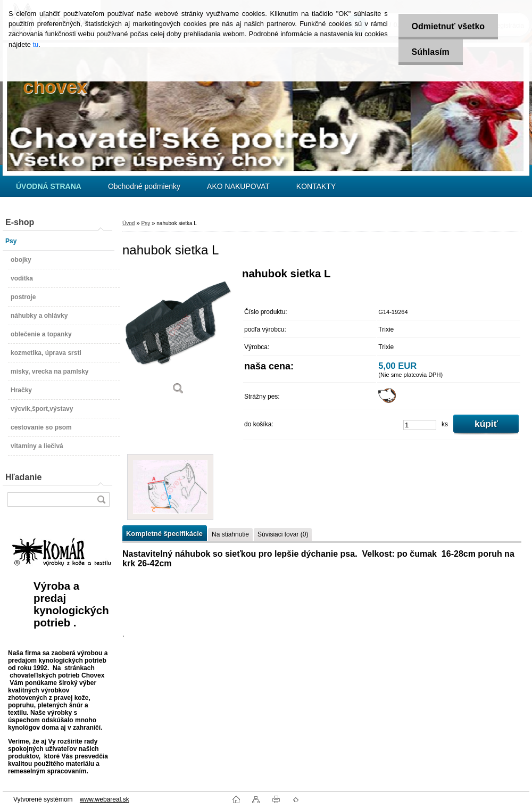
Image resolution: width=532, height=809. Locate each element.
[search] (101, 500)
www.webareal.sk (105, 799)
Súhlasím (431, 52)
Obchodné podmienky (144, 186)
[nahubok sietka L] (178, 335)
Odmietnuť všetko (448, 26)
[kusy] (420, 425)
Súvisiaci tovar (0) (283, 534)
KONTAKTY (316, 186)
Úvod (128, 223)
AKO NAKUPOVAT (238, 186)
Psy (146, 223)
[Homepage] (49, 186)
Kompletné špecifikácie (164, 534)
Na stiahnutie (230, 534)
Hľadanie (23, 477)
